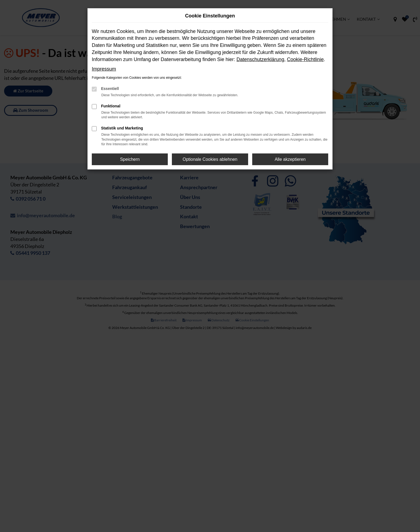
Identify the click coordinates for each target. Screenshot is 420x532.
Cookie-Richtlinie (305, 59)
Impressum (104, 69)
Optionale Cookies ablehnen (210, 159)
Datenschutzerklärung (260, 59)
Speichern (130, 159)
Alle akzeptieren (290, 159)
